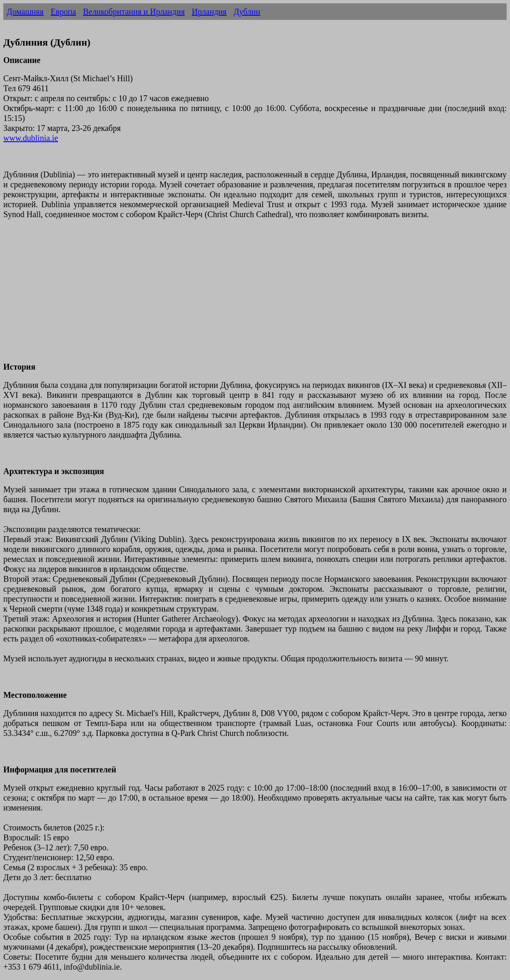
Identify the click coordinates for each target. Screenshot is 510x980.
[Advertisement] (252, 295)
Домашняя (25, 12)
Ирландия (209, 12)
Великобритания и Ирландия (134, 12)
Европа (63, 12)
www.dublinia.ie (31, 138)
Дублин (247, 12)
